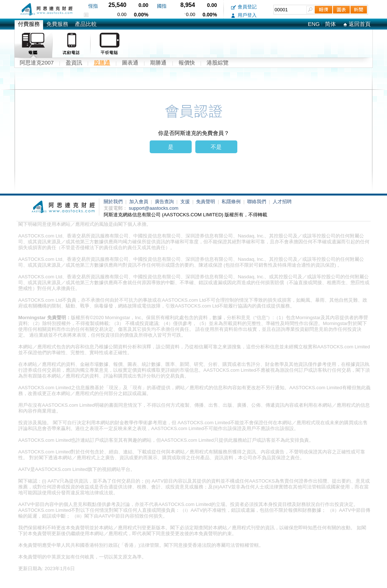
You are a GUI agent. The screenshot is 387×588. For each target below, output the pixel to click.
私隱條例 (232, 202)
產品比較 (86, 24)
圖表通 (130, 63)
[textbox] (290, 10)
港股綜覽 (218, 63)
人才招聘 (282, 202)
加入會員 (139, 202)
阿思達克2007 (37, 63)
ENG (314, 24)
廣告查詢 (165, 202)
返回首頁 (357, 24)
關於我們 (114, 202)
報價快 (187, 63)
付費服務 (29, 24)
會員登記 (244, 7)
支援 (186, 202)
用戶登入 (244, 15)
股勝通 (102, 63)
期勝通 (158, 63)
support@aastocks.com (154, 208)
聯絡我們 (257, 202)
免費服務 (57, 24)
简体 (330, 24)
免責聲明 (206, 202)
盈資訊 (74, 63)
